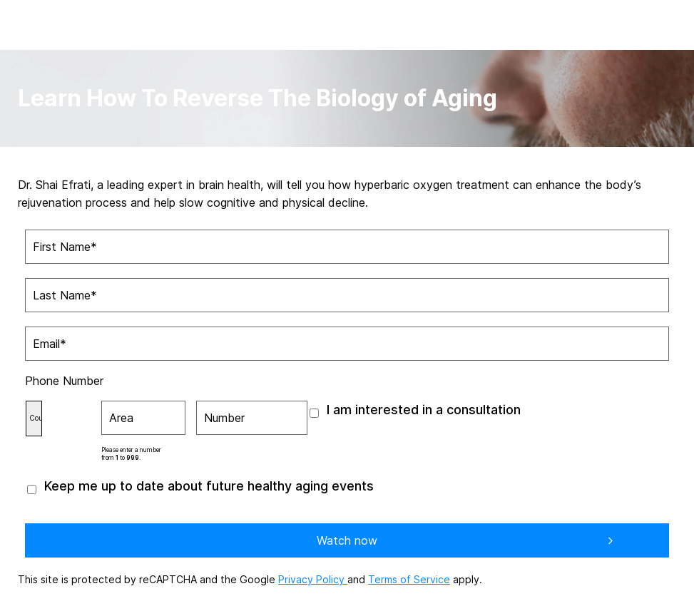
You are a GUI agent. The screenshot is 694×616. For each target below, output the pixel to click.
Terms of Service (409, 579)
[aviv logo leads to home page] (41, 22)
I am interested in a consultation (424, 410)
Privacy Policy (313, 579)
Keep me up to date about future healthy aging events (209, 486)
